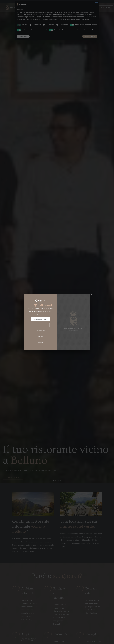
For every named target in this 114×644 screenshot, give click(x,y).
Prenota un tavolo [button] (41, 319)
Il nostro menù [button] (41, 331)
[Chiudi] (91, 294)
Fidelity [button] (41, 343)
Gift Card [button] (41, 337)
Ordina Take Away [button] (41, 325)
